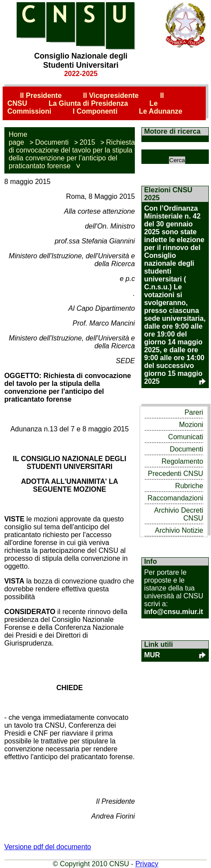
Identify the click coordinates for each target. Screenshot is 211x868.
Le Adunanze (160, 111)
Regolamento (182, 461)
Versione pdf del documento (48, 847)
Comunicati (186, 437)
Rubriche (189, 486)
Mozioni (191, 425)
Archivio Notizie (179, 530)
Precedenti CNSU (176, 474)
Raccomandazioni (175, 498)
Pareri (194, 412)
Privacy (147, 864)
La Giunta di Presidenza (88, 103)
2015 (88, 142)
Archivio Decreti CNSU (179, 514)
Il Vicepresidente (111, 95)
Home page (18, 138)
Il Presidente (41, 95)
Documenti (52, 142)
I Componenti (95, 111)
